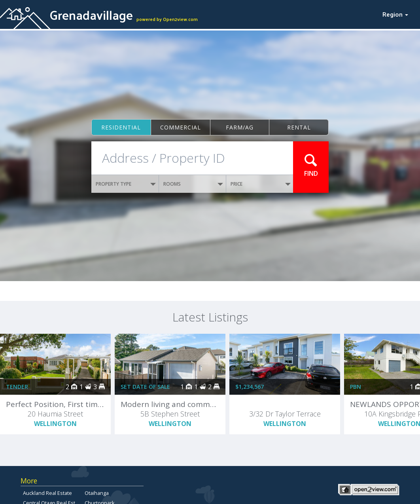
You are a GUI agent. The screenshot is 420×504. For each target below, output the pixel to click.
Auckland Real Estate (47, 493)
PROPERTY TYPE (126, 184)
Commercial (181, 127)
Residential (121, 127)
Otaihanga (97, 493)
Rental (299, 127)
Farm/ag (240, 127)
